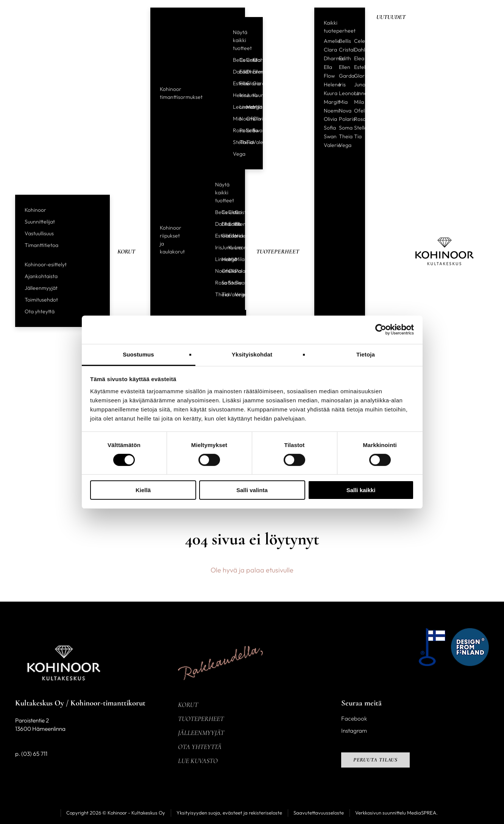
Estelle (233, 83)
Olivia (253, 119)
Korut (126, 252)
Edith (240, 72)
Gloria (247, 83)
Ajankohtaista (41, 276)
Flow (240, 83)
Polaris (240, 130)
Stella (233, 142)
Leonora (233, 107)
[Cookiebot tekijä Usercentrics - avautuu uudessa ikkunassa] (381, 330)
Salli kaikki (361, 490)
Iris (240, 95)
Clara (253, 60)
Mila (253, 107)
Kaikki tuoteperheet (340, 27)
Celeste (240, 60)
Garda (253, 83)
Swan (253, 130)
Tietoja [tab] (366, 354)
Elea (359, 58)
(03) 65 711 (34, 754)
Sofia (247, 130)
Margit (247, 107)
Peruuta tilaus (376, 760)
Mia (233, 119)
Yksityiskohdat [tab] (252, 354)
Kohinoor (35, 210)
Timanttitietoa (41, 245)
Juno (247, 95)
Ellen (253, 72)
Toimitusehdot (41, 300)
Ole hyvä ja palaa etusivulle (252, 570)
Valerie (253, 142)
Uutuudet (391, 17)
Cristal (247, 60)
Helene (233, 95)
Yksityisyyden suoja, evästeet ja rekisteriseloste (229, 813)
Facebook (354, 718)
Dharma (247, 72)
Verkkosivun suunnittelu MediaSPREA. (396, 813)
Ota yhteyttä (40, 311)
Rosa (233, 130)
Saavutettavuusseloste (319, 813)
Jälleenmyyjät (41, 288)
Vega (233, 154)
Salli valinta (252, 490)
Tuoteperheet (278, 252)
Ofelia (247, 119)
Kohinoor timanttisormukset (181, 93)
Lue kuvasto (198, 761)
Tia (247, 142)
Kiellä (143, 490)
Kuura (253, 95)
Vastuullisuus (39, 233)
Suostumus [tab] (138, 354)
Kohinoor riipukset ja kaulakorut (172, 240)
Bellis (233, 60)
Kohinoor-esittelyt (46, 264)
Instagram (354, 731)
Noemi (240, 119)
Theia (240, 142)
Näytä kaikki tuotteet (242, 40)
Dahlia (233, 72)
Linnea (240, 107)
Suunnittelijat (40, 222)
